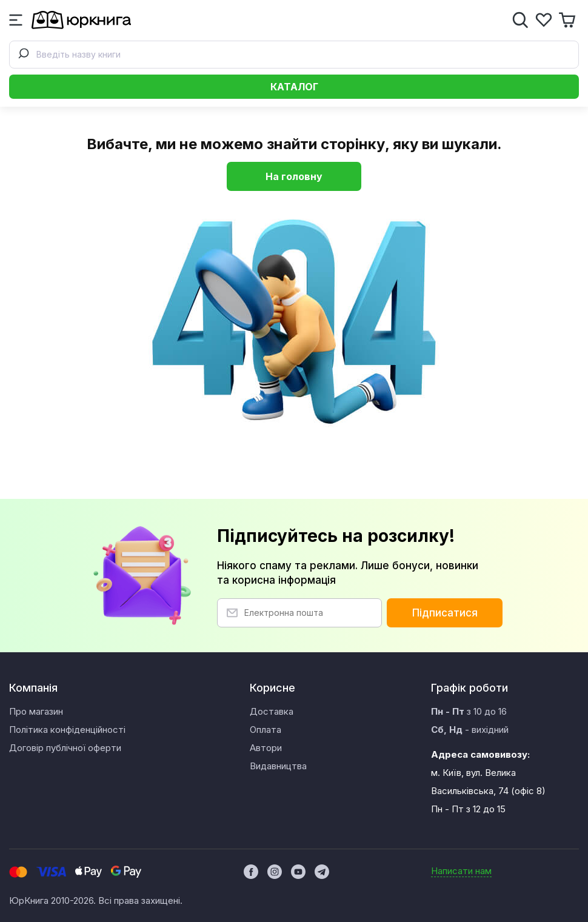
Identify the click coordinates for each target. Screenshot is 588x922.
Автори (266, 748)
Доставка (272, 711)
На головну (294, 176)
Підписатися (445, 613)
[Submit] (23, 55)
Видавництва (278, 766)
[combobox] (294, 55)
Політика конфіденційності (67, 730)
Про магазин (36, 711)
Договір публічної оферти (65, 748)
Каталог (294, 87)
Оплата (266, 730)
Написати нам (461, 871)
